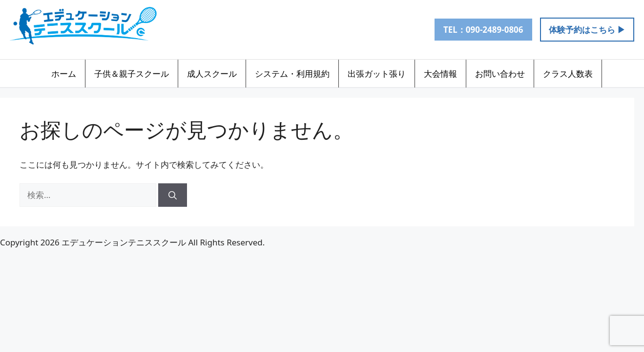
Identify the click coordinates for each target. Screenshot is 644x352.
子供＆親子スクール (132, 74)
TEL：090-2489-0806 (483, 30)
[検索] (173, 195)
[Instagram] (298, 29)
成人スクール (212, 74)
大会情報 (440, 74)
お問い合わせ (500, 74)
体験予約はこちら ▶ (587, 30)
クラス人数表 (568, 74)
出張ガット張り (377, 74)
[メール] (321, 29)
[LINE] (274, 29)
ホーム (64, 74)
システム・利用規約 (292, 74)
